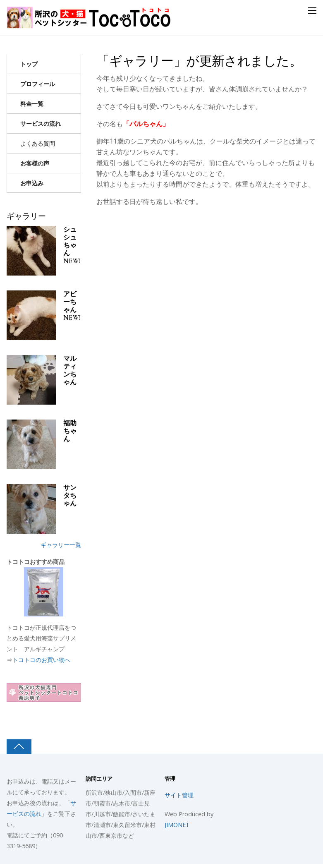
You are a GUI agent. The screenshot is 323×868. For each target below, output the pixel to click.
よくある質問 (38, 143)
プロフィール (38, 84)
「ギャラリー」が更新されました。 (199, 61)
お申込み (32, 183)
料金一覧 (32, 104)
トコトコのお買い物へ (41, 660)
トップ (29, 64)
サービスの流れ (41, 123)
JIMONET (177, 825)
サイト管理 (179, 795)
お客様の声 (35, 163)
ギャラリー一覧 (61, 545)
